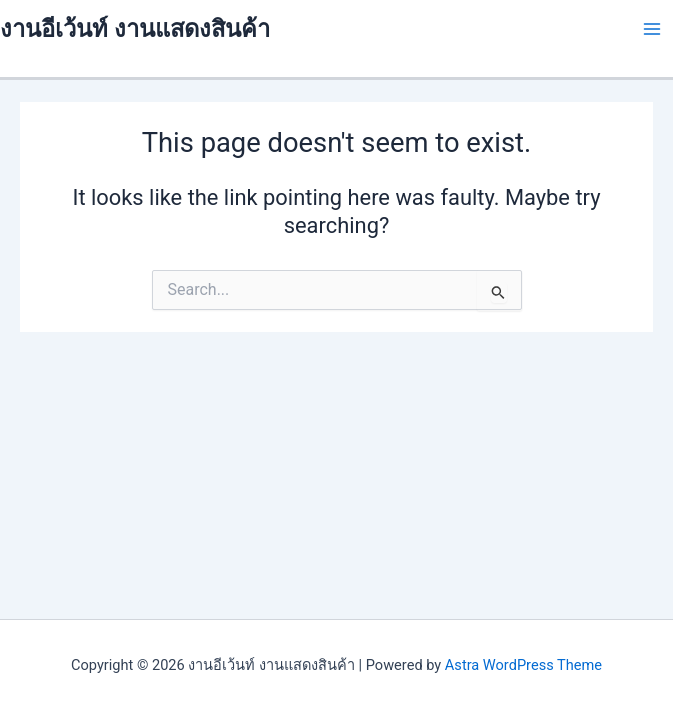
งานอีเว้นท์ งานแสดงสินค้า (135, 29)
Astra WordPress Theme (523, 665)
